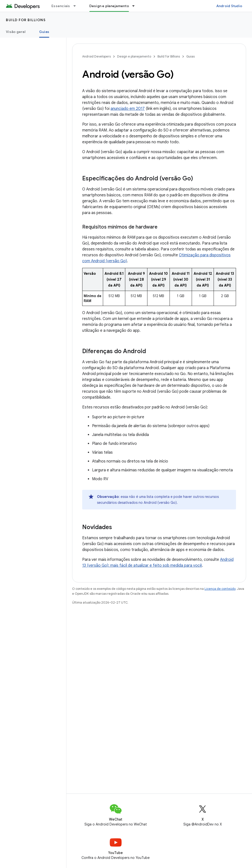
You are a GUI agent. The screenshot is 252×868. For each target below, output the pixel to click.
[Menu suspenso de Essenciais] (77, 6)
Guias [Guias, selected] (44, 32)
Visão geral (16, 32)
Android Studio (229, 6)
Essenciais (61, 6)
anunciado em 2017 (128, 109)
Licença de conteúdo (220, 589)
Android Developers (96, 56)
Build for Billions (26, 20)
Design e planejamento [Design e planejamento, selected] (109, 6)
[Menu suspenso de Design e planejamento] (136, 6)
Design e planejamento (134, 56)
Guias (190, 56)
